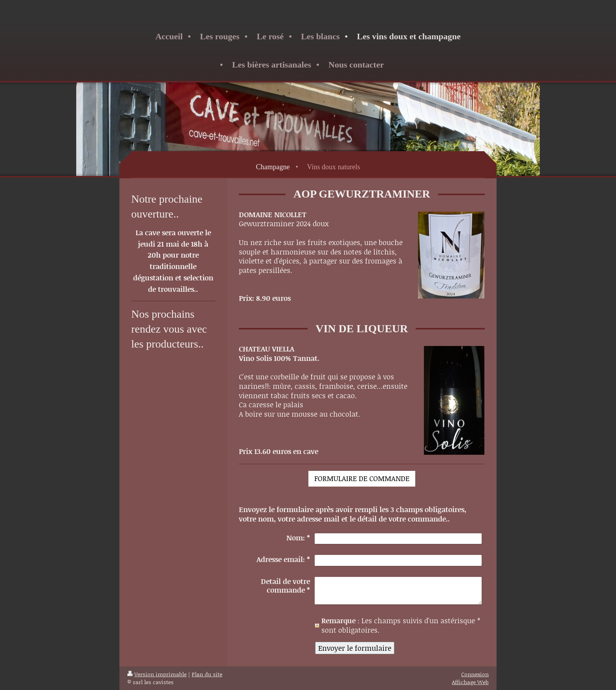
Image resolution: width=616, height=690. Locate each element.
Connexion (475, 674)
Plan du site (207, 674)
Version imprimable (157, 674)
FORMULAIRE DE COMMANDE (362, 478)
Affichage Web (470, 682)
